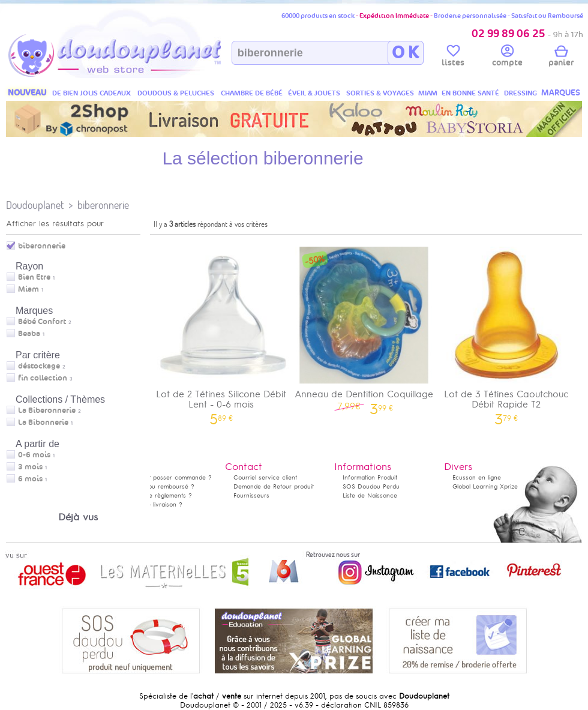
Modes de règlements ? (158, 495)
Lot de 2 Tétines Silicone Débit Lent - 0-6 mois (221, 332)
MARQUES (561, 93)
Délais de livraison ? (153, 504)
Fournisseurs (251, 495)
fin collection (43, 378)
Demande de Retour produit (274, 486)
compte (507, 58)
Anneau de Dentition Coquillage (364, 327)
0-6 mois (34, 455)
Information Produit (370, 477)
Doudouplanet (35, 205)
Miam (28, 289)
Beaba (29, 334)
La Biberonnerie (47, 411)
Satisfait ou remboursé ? (159, 486)
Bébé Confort (42, 322)
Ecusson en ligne (477, 477)
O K (405, 53)
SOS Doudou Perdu (371, 486)
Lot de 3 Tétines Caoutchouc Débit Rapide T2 (506, 332)
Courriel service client (265, 477)
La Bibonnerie (43, 423)
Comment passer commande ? (168, 477)
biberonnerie (103, 205)
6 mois (30, 479)
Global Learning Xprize (485, 486)
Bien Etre (34, 277)
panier (561, 58)
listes (453, 58)
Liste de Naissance (370, 495)
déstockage (39, 366)
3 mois (30, 467)
